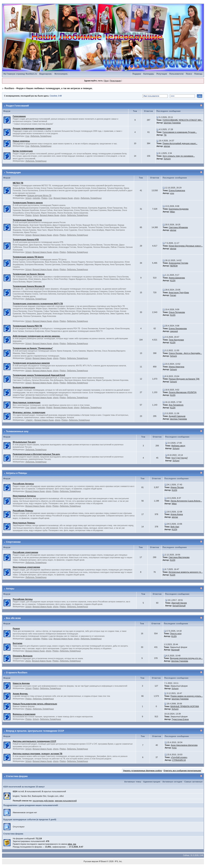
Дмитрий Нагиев (179, 603)
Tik (165, 135)
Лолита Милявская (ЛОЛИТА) (183, 392)
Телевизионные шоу (17, 431)
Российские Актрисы (23, 484)
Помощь (198, 74)
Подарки (137, 74)
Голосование (19, 116)
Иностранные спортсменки (26, 567)
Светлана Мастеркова (179, 557)
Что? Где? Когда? (180, 458)
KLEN (173, 280)
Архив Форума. (20, 694)
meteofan (36, 198)
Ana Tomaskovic (176, 405)
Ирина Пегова (177, 487)
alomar (167, 146)
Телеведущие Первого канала (28, 203)
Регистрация (115, 81)
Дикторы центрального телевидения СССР (34, 741)
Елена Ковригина (177, 190)
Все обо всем (13, 618)
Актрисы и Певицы (17, 473)
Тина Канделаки (176, 340)
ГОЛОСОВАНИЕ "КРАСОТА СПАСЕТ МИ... (183, 120)
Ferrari (173, 295)
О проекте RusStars (17, 673)
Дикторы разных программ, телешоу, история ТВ (37, 754)
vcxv (172, 193)
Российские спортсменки (25, 552)
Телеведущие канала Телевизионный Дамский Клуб (39, 375)
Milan (172, 212)
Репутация (162, 74)
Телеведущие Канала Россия (27, 220)
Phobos (44, 198)
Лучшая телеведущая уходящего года (32, 128)
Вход (106, 81)
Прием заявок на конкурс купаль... (187, 696)
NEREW (174, 266)
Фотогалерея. (61, 74)
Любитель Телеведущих (41, 136)
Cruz (27, 136)
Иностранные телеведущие (27, 402)
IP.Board (103, 861)
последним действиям (43, 801)
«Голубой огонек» (179, 757)
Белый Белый (179, 606)
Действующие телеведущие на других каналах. (36, 336)
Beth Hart (175, 527)
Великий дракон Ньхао (63, 198)
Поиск (189, 74)
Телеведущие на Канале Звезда (29, 274)
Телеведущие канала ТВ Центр (28, 257)
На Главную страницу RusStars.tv (20, 74)
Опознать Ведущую (23, 656)
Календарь (149, 74)
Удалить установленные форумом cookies (143, 771)
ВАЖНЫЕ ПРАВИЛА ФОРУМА (185, 706)
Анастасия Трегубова (179, 292)
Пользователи (176, 74)
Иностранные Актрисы (24, 496)
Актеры (10, 589)
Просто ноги (176, 633)
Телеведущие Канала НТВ (26, 240)
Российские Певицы (23, 511)
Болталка (17, 643)
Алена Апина (177, 514)
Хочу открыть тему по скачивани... (179, 156)
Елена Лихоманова (178, 328)
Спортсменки (13, 542)
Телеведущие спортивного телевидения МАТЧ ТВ (38, 304)
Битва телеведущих (23, 151)
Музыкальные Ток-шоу (24, 442)
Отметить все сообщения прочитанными (182, 771)
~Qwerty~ (29, 420)
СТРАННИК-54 (179, 760)
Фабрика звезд (178, 446)
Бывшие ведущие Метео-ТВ (39, 196)
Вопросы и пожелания (24, 714)
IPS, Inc (118, 861)
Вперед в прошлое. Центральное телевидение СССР (35, 731)
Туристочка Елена (180, 719)
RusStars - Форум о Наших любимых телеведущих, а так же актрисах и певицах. (49, 88)
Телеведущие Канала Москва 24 (29, 286)
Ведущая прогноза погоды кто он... (186, 658)
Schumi (167, 159)
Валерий (175, 650)
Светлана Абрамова (178, 227)
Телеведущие (13, 173)
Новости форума (21, 683)
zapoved (174, 331)
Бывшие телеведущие (24, 387)
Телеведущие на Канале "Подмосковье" (33, 348)
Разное (16, 628)
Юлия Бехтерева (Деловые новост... (186, 246)
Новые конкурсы (21, 141)
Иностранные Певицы (24, 523)
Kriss (174, 748)
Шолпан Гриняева (172, 123)
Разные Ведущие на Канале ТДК (184, 379)
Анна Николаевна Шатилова (184, 745)
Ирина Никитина (177, 367)
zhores (77, 198)
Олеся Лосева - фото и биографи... (185, 353)
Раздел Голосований (18, 106)
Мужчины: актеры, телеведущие (29, 412)
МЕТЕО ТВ (18, 183)
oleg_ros (72, 844)
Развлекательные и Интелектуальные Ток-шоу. (36, 454)
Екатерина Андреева (179, 209)
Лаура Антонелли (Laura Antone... (186, 501)
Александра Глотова (178, 263)
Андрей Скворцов (177, 416)
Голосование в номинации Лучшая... (180, 132)
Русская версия (91, 861)
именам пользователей (66, 801)
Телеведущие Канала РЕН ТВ (27, 326)
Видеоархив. (46, 74)
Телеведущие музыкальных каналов (31, 363)
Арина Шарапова (177, 278)
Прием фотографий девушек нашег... (180, 143)
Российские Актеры (23, 599)
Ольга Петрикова (177, 312)
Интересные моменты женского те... (186, 572)
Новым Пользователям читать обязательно (35, 704)
